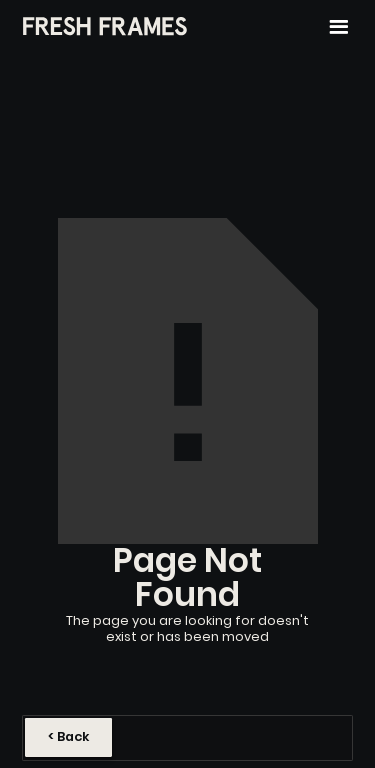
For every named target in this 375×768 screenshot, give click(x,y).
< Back (68, 736)
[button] (338, 27)
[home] (105, 27)
